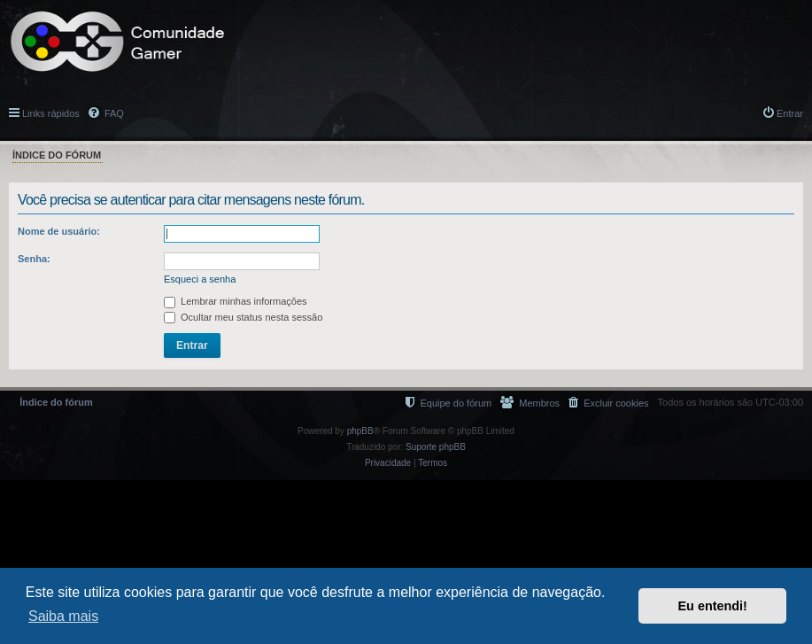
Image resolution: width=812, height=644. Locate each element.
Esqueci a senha (200, 279)
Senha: (34, 259)
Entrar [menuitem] (790, 113)
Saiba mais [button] (63, 616)
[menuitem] (608, 403)
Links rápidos (51, 113)
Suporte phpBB (436, 447)
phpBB (360, 431)
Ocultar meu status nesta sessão (243, 317)
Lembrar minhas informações (236, 301)
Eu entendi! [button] (713, 606)
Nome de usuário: (59, 231)
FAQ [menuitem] (113, 113)
